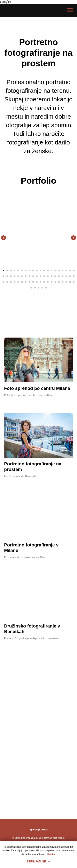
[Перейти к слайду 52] (44, 282)
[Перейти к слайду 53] (48, 282)
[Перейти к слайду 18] (66, 270)
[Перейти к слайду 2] (7, 270)
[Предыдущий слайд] (3, 238)
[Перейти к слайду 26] (22, 276)
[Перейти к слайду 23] (11, 276)
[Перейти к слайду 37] (63, 276)
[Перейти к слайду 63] (39, 288)
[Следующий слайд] (74, 238)
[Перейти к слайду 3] (11, 270)
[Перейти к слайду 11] (40, 270)
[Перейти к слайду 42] (7, 282)
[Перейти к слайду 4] (15, 270)
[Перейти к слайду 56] (59, 282)
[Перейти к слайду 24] (15, 276)
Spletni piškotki (38, 830)
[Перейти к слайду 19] (70, 270)
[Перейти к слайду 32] (44, 276)
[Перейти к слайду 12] (44, 270)
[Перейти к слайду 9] (33, 270)
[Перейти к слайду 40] (74, 276)
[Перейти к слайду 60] (74, 282)
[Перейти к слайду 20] (74, 270)
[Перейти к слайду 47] (26, 282)
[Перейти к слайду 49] (33, 282)
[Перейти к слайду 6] (22, 270)
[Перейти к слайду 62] (35, 288)
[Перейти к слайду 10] (37, 270)
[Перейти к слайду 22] (7, 276)
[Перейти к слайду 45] (18, 282)
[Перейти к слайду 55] (55, 282)
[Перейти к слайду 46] (22, 282)
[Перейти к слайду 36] (59, 276)
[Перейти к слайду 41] (3, 282)
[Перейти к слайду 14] (52, 270)
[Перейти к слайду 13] (48, 270)
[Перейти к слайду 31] (40, 276)
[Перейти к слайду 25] (18, 276)
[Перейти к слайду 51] (40, 282)
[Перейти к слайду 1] (3, 270)
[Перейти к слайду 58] (66, 282)
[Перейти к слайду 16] (59, 270)
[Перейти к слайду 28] (29, 276)
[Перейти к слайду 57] (63, 282)
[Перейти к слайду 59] (70, 282)
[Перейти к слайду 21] (3, 276)
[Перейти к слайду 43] (11, 282)
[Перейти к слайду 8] (29, 270)
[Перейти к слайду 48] (29, 282)
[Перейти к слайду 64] (42, 288)
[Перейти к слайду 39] (70, 276)
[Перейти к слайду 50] (37, 282)
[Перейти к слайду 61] (31, 288)
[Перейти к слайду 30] (37, 276)
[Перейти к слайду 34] (52, 276)
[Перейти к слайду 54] (52, 282)
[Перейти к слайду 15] (55, 270)
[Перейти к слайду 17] (63, 270)
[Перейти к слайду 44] (15, 282)
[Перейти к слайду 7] (26, 270)
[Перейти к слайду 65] (46, 288)
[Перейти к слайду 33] (48, 276)
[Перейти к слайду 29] (33, 276)
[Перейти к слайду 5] (18, 270)
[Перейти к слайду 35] (55, 276)
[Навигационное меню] (70, 10)
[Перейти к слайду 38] (66, 276)
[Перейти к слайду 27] (26, 276)
